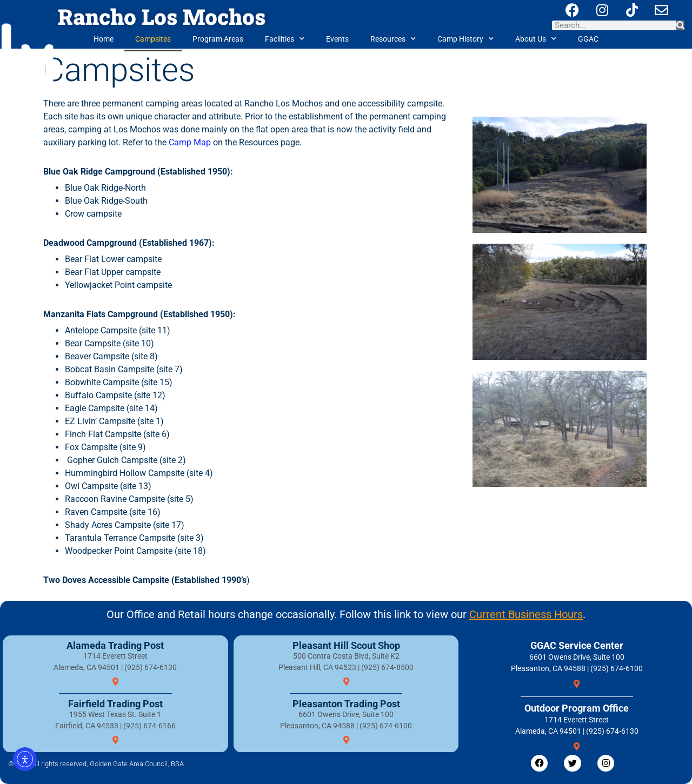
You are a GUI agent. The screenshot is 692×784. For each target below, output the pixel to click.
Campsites (153, 39)
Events (337, 39)
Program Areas (218, 39)
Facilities (285, 39)
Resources (393, 39)
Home (104, 39)
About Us (536, 39)
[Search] (680, 25)
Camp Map (190, 142)
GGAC (588, 39)
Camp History (465, 39)
